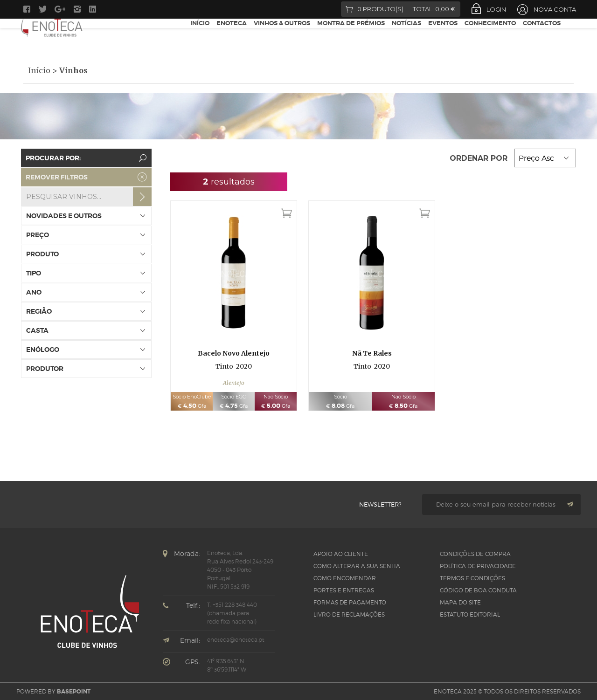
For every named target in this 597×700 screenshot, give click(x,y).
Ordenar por (480, 158)
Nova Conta (555, 9)
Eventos (443, 37)
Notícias (406, 37)
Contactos (542, 37)
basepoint (74, 692)
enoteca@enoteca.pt (236, 640)
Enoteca (232, 37)
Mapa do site (460, 602)
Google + (60, 9)
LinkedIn (94, 9)
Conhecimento (490, 37)
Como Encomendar (345, 578)
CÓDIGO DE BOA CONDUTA (478, 590)
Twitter (42, 9)
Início (200, 37)
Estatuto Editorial (470, 614)
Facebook (27, 9)
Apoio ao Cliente (341, 554)
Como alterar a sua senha (357, 566)
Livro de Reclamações (349, 614)
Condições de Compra (475, 554)
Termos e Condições (472, 578)
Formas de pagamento (350, 602)
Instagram (77, 9)
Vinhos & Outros (282, 37)
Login (496, 9)
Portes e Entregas (344, 590)
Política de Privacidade (478, 566)
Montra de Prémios (351, 37)
